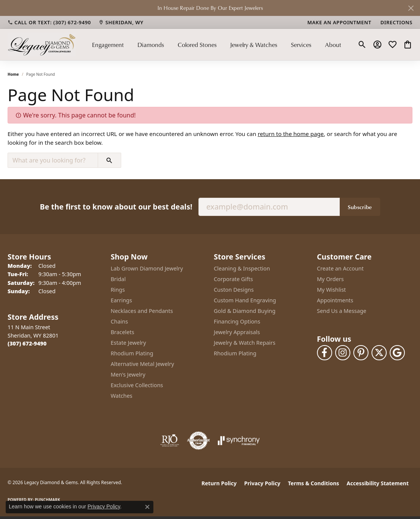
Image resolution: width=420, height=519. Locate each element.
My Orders (330, 279)
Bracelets (122, 332)
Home (13, 74)
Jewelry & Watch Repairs (245, 343)
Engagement (108, 45)
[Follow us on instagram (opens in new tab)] (343, 353)
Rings (118, 290)
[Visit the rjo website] (170, 441)
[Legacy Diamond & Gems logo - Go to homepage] (42, 45)
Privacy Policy (262, 483)
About (333, 45)
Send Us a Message (342, 311)
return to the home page (290, 134)
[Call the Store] (27, 343)
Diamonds (151, 45)
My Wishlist (332, 290)
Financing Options (237, 321)
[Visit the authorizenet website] (198, 441)
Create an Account (340, 268)
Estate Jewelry (128, 343)
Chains (119, 321)
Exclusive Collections (137, 385)
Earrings (121, 300)
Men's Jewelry (128, 374)
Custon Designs (234, 290)
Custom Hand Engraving (245, 300)
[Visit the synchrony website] (239, 441)
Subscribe (360, 207)
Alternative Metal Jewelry (142, 364)
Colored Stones (197, 45)
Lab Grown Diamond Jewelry (147, 268)
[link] (49, 22)
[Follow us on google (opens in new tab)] (397, 353)
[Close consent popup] (147, 507)
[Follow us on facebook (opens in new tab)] (325, 353)
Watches (121, 396)
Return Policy (219, 483)
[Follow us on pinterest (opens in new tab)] (361, 353)
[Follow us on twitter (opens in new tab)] (379, 353)
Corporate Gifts (233, 279)
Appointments (335, 300)
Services (301, 45)
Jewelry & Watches (254, 45)
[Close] (411, 8)
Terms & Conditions (313, 483)
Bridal (118, 279)
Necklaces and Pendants (142, 311)
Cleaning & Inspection (242, 268)
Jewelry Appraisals (237, 332)
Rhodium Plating (132, 353)
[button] (362, 45)
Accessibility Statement (378, 483)
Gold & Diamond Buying (245, 311)
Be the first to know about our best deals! (116, 207)
